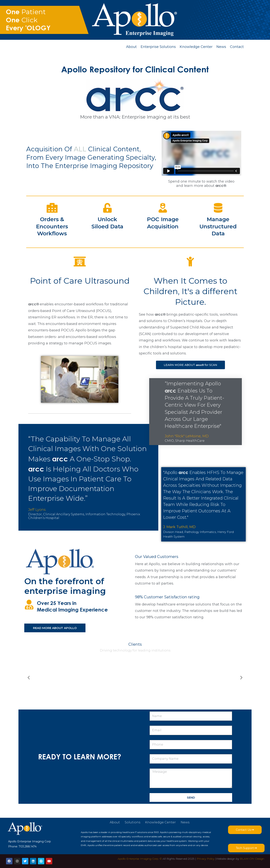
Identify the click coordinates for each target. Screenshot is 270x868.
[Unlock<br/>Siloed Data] (107, 208)
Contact (237, 47)
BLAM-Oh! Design (252, 859)
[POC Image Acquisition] (163, 208)
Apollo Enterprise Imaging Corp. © (140, 859)
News (221, 47)
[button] (29, 678)
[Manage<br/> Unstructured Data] (218, 208)
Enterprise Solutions (158, 47)
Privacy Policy (206, 859)
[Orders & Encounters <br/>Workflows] (52, 208)
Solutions (132, 822)
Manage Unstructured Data (218, 226)
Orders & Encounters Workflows (52, 226)
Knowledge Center (196, 47)
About (131, 47)
